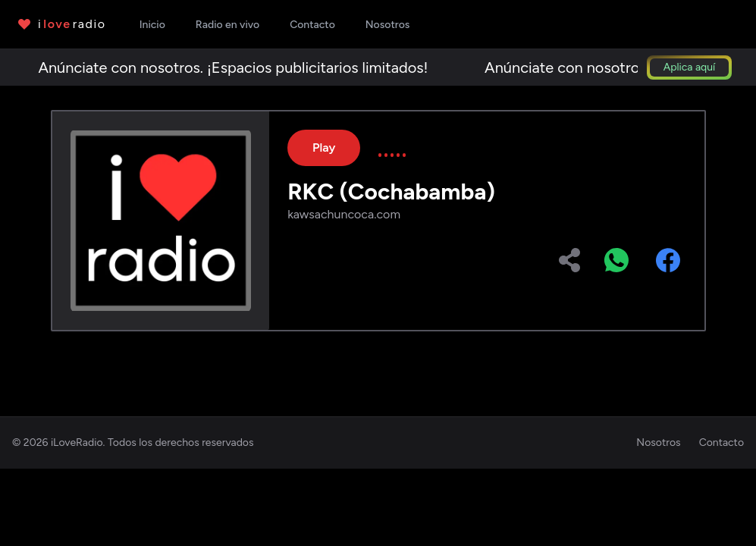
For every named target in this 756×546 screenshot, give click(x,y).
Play (324, 147)
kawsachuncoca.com (344, 214)
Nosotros (658, 442)
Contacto (721, 442)
